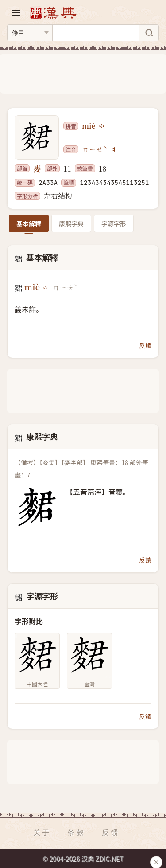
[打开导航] (16, 13)
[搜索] (149, 33)
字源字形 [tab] (114, 223)
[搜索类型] (30, 33)
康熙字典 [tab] (71, 223)
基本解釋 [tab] (29, 223)
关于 (42, 832)
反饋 (145, 345)
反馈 (111, 832)
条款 (76, 832)
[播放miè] (102, 126)
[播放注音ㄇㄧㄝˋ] (115, 149)
